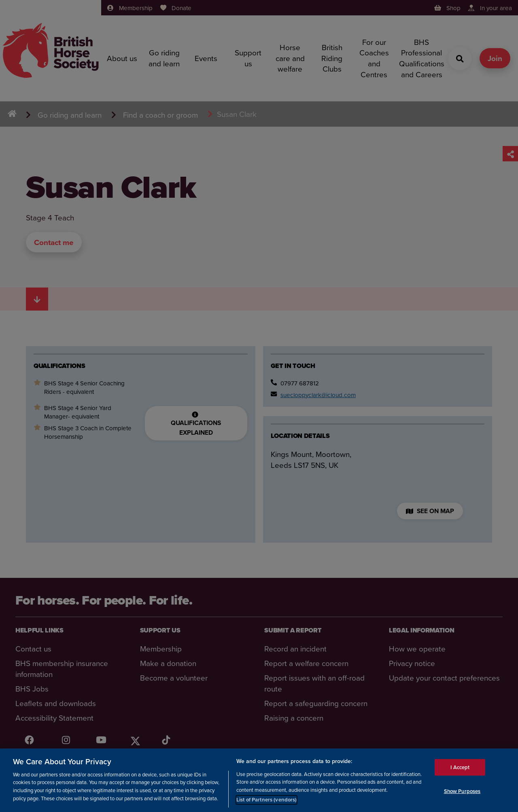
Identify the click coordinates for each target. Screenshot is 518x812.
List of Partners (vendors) (266, 801)
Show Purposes (462, 792)
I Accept (460, 768)
